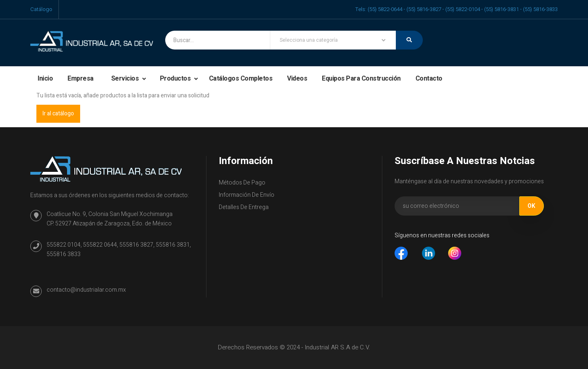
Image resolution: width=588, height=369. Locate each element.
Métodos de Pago (242, 183)
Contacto (429, 79)
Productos (176, 79)
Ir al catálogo (58, 114)
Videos (297, 79)
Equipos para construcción (361, 79)
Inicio (45, 79)
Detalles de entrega (244, 207)
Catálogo (41, 9)
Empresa (81, 79)
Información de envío (247, 195)
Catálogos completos (241, 79)
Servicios (126, 79)
